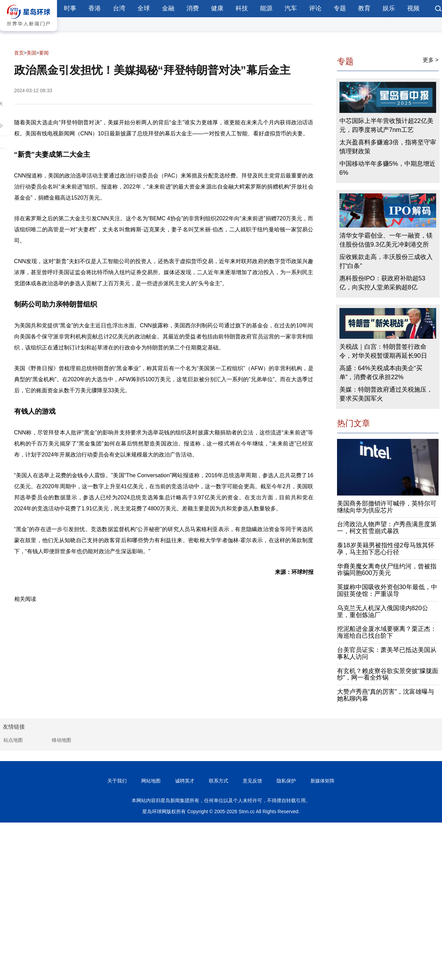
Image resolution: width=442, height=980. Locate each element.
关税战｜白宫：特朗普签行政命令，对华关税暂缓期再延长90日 (383, 351)
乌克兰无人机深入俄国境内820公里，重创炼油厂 (383, 612)
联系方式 (219, 781)
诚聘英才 (185, 781)
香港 (95, 8)
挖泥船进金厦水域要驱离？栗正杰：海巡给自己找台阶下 (387, 632)
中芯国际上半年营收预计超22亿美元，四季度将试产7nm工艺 (386, 125)
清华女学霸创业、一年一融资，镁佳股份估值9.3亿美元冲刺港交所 (386, 240)
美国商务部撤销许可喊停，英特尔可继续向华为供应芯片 (387, 507)
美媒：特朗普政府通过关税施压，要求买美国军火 (386, 394)
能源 (266, 8)
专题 (340, 8)
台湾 (119, 8)
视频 (413, 8)
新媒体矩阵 (323, 781)
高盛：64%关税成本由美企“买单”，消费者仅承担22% (381, 373)
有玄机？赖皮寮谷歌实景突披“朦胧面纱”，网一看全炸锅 (388, 674)
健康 (217, 8)
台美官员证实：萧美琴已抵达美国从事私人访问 (387, 653)
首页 (19, 53)
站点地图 (13, 740)
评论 (315, 8)
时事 (70, 8)
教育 (364, 8)
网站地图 (151, 781)
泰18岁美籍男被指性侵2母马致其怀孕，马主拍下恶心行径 (386, 549)
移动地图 (61, 740)
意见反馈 (252, 781)
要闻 (44, 53)
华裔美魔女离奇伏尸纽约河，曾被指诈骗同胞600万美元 (387, 570)
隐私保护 (286, 781)
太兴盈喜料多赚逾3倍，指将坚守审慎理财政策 (388, 147)
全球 (144, 8)
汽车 (291, 8)
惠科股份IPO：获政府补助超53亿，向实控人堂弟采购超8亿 (382, 283)
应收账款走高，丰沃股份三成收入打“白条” (386, 261)
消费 (193, 8)
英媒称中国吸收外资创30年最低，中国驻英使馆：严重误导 (387, 590)
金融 (168, 8)
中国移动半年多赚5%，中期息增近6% (387, 168)
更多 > (431, 60)
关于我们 (117, 781)
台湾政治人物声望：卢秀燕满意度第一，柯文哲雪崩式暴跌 (387, 528)
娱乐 (389, 8)
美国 (31, 53)
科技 (242, 8)
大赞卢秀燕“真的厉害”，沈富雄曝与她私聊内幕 (386, 695)
